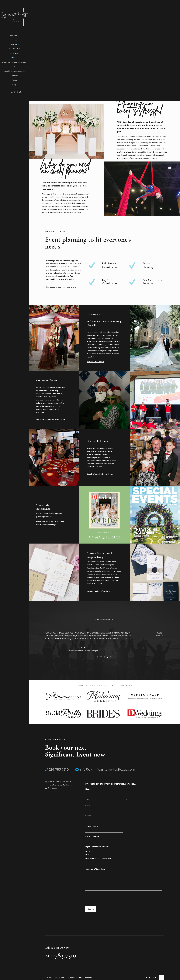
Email (89, 806)
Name (89, 789)
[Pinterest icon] (15, 92)
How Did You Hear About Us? (98, 859)
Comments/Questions (96, 869)
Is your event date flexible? (97, 847)
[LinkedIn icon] (12, 92)
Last (126, 800)
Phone (88, 816)
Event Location (92, 836)
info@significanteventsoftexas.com (105, 770)
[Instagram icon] (17, 92)
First (87, 800)
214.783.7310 (57, 770)
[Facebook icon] (9, 92)
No (89, 854)
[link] (64, 696)
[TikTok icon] (20, 92)
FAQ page (52, 788)
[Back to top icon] (161, 977)
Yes (89, 851)
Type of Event (92, 826)
